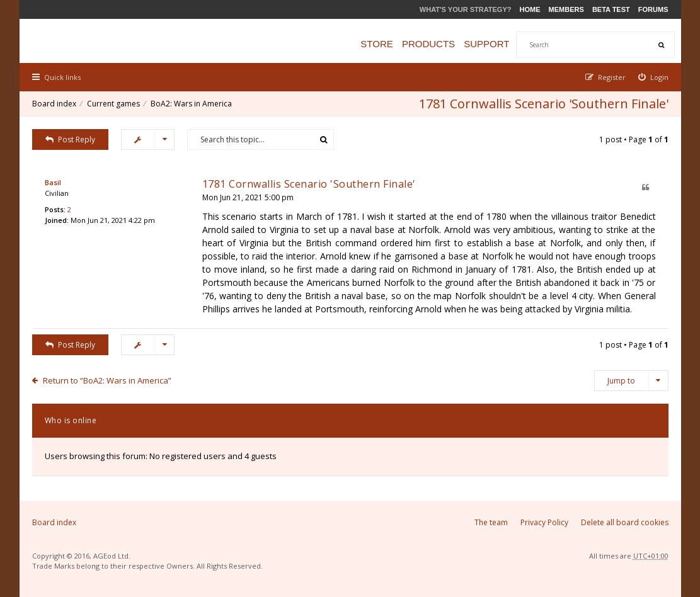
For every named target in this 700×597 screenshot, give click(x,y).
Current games (113, 104)
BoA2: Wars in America (191, 104)
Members (566, 9)
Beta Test (611, 9)
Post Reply (71, 139)
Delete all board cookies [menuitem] (625, 522)
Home (530, 9)
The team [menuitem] (491, 522)
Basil (53, 182)
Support (486, 44)
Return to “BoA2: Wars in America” (107, 380)
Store (376, 44)
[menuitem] (653, 77)
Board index (54, 104)
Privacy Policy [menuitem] (544, 522)
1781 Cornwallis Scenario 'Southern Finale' (544, 104)
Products (428, 44)
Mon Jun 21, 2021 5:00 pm (248, 197)
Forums (653, 9)
